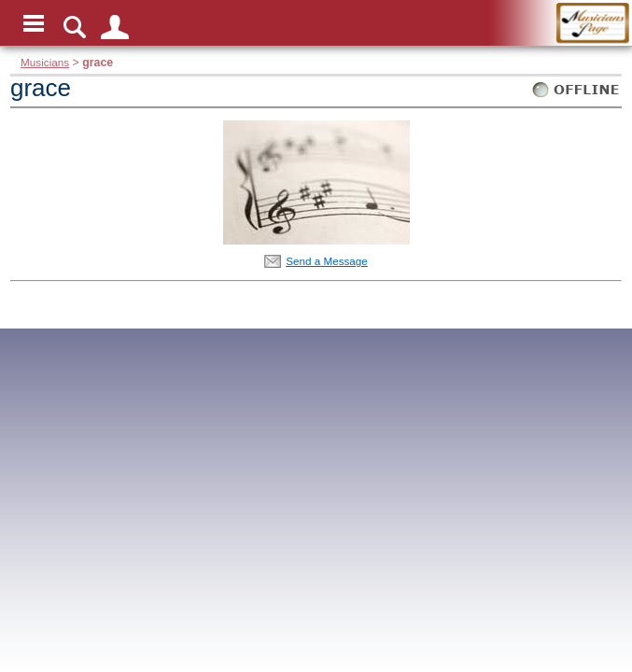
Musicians (45, 62)
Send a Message (327, 261)
